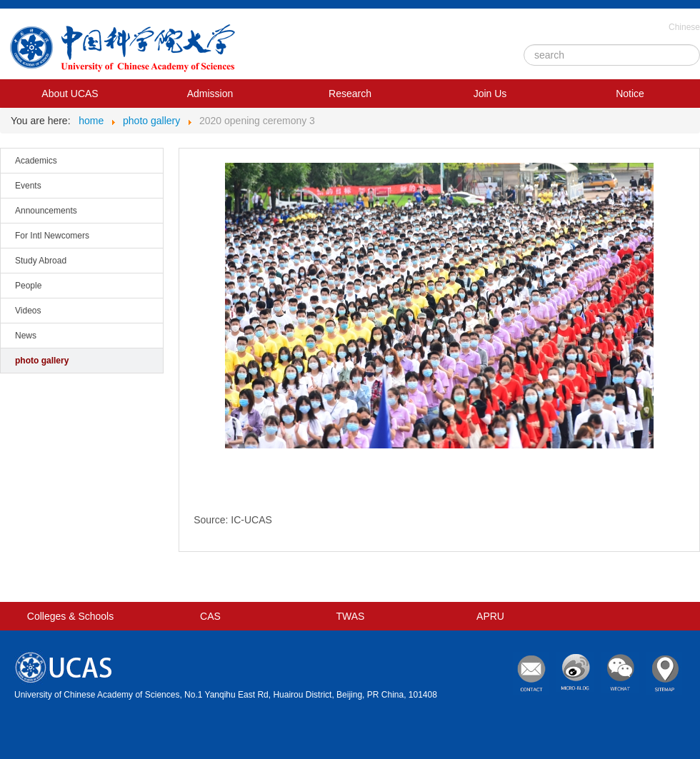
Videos (28, 311)
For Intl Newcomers (52, 236)
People (28, 286)
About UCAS (70, 94)
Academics (36, 161)
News (26, 336)
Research (350, 94)
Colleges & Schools (70, 616)
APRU (490, 616)
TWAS (351, 616)
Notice (630, 94)
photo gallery (42, 361)
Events (28, 186)
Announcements (46, 211)
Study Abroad (41, 261)
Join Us (490, 94)
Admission (210, 94)
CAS (210, 616)
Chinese (684, 27)
